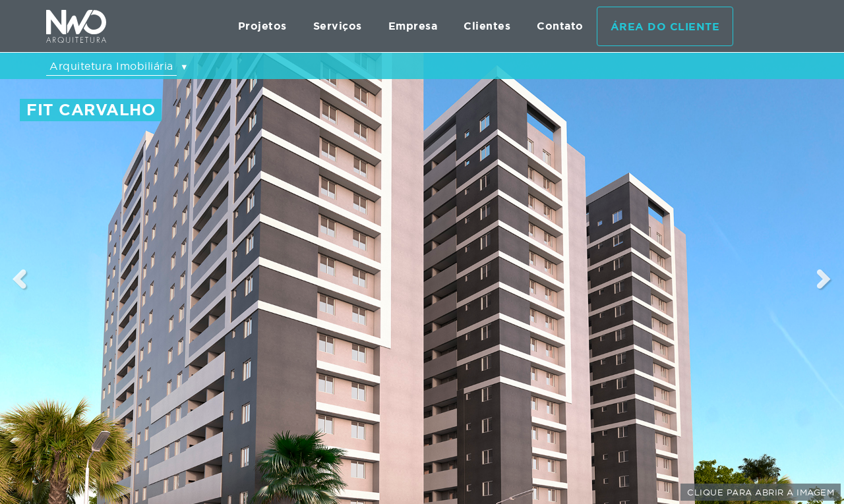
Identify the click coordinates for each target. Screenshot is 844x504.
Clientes (487, 26)
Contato (560, 26)
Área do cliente (665, 27)
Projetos (262, 26)
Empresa (413, 26)
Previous (20, 279)
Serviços (338, 26)
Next (825, 279)
